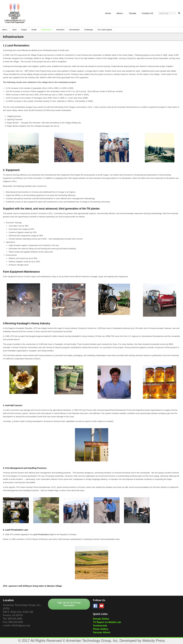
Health (34, 30)
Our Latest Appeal (105, 30)
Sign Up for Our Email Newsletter (69, 604)
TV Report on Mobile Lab (107, 622)
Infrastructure (46, 30)
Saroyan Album (102, 632)
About (119, 13)
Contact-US (147, 13)
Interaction (60, 30)
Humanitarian (74, 30)
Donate (133, 13)
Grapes (24, 30)
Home (108, 13)
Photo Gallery (101, 629)
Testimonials (100, 626)
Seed (14, 30)
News (4, 30)
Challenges (89, 30)
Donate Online (101, 619)
